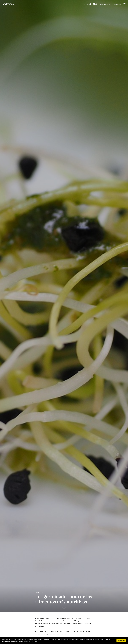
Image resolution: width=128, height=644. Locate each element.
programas (117, 4)
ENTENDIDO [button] (121, 640)
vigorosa (8, 4)
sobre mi (88, 4)
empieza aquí (105, 4)
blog (95, 4)
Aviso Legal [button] (34, 641)
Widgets (125, 5)
